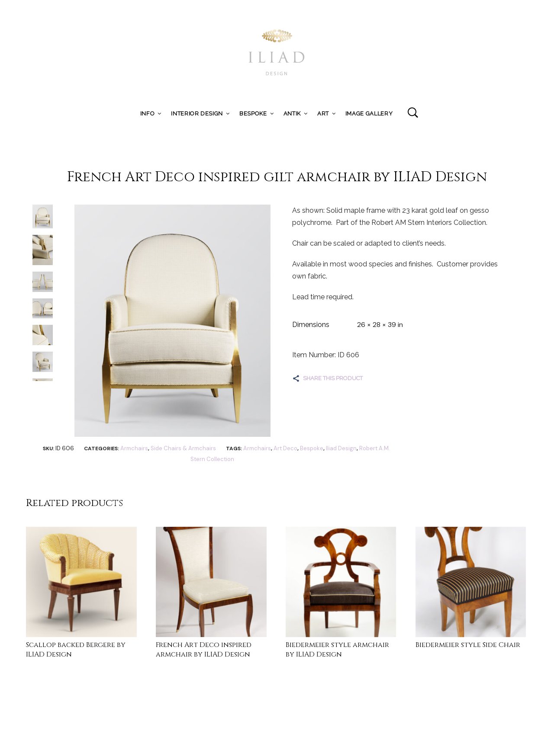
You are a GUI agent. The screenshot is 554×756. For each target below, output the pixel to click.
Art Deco (285, 448)
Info (148, 114)
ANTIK (292, 114)
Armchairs (134, 448)
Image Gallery (369, 114)
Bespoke (253, 114)
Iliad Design (341, 448)
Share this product (333, 378)
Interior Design (197, 114)
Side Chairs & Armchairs (183, 448)
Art (323, 114)
